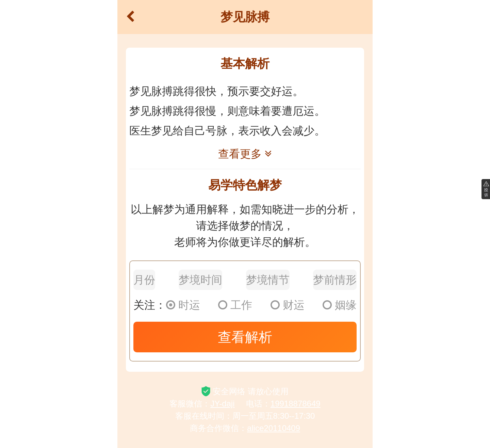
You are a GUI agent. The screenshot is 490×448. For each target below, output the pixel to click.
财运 (288, 305)
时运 (183, 305)
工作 (235, 305)
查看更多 (245, 154)
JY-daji (222, 404)
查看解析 (245, 337)
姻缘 (340, 305)
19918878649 (296, 404)
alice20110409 (274, 428)
